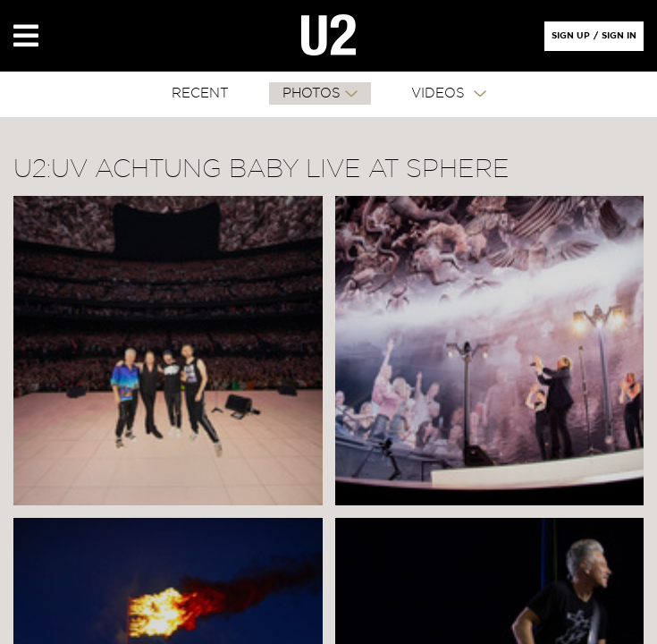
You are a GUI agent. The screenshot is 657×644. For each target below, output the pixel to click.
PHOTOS (312, 93)
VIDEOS (440, 93)
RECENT (200, 93)
